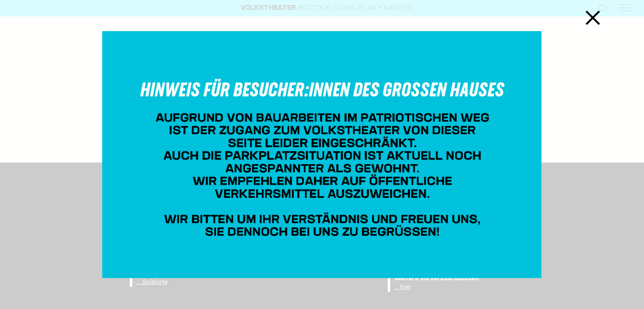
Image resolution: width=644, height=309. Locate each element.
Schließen (593, 17)
